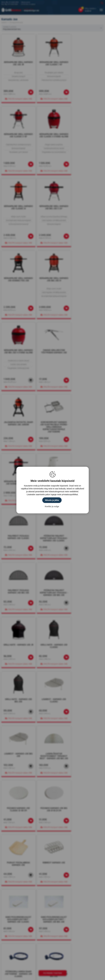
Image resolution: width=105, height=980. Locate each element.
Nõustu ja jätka (52, 500)
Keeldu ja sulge (52, 506)
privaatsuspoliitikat (70, 494)
